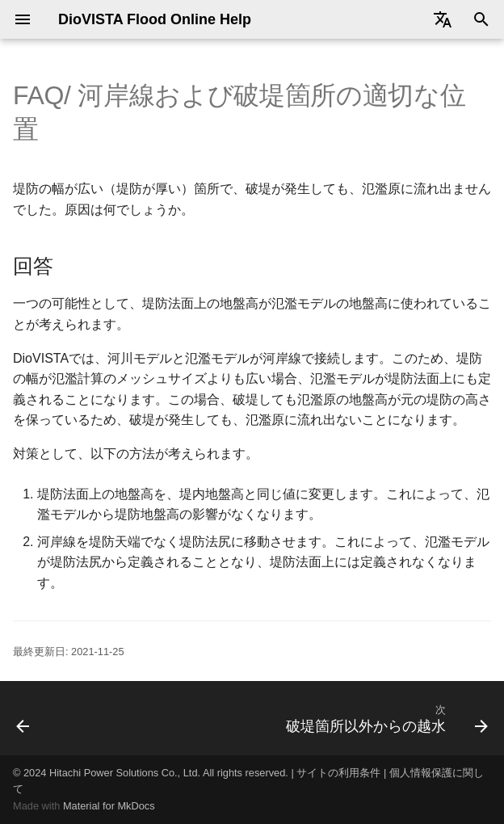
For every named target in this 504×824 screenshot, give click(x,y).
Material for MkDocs (109, 806)
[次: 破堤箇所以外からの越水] (384, 718)
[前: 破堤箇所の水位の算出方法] (24, 718)
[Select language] (443, 19)
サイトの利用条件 (338, 773)
